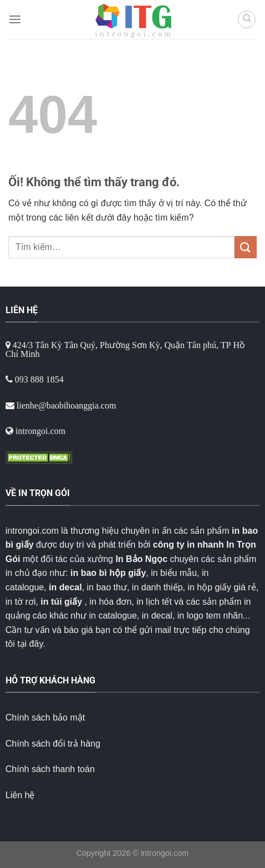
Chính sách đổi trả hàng (53, 744)
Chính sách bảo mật (45, 718)
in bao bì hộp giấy (108, 573)
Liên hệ (20, 795)
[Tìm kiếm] (247, 19)
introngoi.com (165, 853)
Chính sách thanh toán (50, 769)
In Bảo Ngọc (141, 559)
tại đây (30, 644)
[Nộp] (246, 247)
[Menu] (15, 19)
